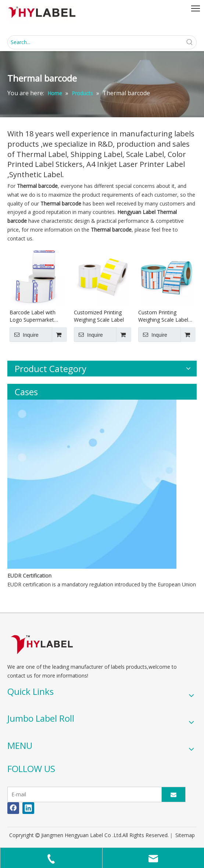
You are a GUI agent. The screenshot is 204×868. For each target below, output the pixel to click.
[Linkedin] (28, 808)
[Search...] (95, 42)
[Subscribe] (173, 794)
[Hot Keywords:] (190, 42)
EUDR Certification (29, 576)
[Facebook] (13, 808)
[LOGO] (42, 644)
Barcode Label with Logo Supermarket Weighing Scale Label (35, 316)
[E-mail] (83, 794)
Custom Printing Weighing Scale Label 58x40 (163, 316)
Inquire (24, 335)
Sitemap (185, 835)
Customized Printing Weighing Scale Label (99, 316)
